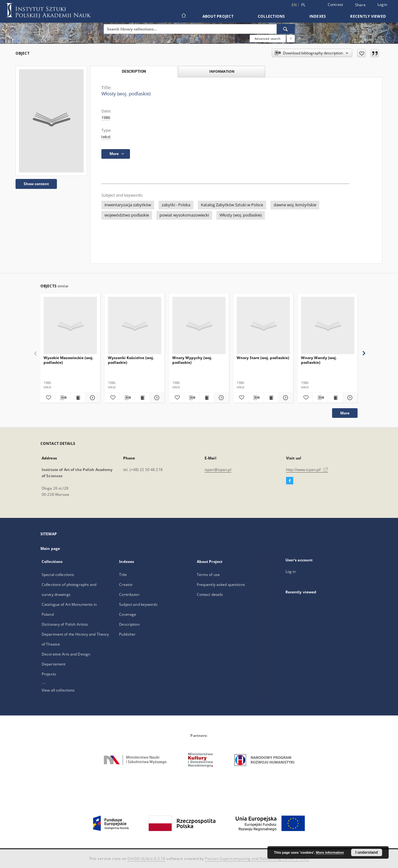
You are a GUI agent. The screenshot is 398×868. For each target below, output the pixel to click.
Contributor (129, 594)
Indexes (318, 16)
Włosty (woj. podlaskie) (241, 215)
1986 (106, 118)
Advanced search (268, 39)
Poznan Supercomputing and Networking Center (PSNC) (257, 859)
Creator (126, 585)
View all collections (58, 690)
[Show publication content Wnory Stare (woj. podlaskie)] (271, 398)
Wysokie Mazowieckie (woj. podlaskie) (68, 360)
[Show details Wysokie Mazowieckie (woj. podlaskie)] (92, 398)
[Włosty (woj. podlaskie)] (51, 121)
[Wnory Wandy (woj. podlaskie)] (328, 326)
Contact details (210, 594)
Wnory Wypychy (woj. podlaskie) (192, 360)
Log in (291, 571)
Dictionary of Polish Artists (65, 624)
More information (330, 852)
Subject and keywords (138, 604)
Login (382, 5)
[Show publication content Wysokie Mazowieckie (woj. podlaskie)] (78, 398)
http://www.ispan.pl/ (307, 470)
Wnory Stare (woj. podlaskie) (263, 358)
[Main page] (183, 16)
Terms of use (208, 575)
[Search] (286, 29)
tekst (106, 137)
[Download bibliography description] (63, 398)
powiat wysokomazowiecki (184, 215)
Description (129, 624)
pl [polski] (303, 5)
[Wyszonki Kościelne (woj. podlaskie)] (135, 326)
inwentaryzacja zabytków (128, 205)
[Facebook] (290, 481)
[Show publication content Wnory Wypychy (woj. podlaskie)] (207, 398)
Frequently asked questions (221, 585)
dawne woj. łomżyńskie (295, 205)
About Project (218, 16)
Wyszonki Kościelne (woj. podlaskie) (131, 360)
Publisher (127, 634)
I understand (367, 852)
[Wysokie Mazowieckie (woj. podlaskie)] (70, 326)
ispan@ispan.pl (218, 470)
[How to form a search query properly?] (291, 39)
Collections (271, 16)
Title (123, 575)
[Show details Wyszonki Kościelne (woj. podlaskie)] (156, 398)
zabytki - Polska (176, 205)
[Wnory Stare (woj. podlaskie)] (263, 326)
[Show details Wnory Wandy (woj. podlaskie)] (349, 398)
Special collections (58, 575)
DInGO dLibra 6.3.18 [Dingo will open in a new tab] (146, 859)
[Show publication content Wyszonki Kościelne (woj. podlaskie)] (142, 398)
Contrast (336, 5)
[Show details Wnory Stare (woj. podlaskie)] (285, 398)
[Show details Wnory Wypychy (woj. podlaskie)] (221, 398)
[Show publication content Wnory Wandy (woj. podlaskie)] (335, 398)
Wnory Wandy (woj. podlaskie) (319, 360)
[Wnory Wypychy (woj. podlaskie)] (199, 326)
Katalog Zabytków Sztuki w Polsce (232, 205)
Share (360, 5)
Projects (49, 674)
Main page (50, 548)
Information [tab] (222, 71)
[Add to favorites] (361, 53)
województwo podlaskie (127, 215)
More (345, 413)
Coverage (128, 614)
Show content (36, 184)
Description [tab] (134, 71)
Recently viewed (368, 16)
